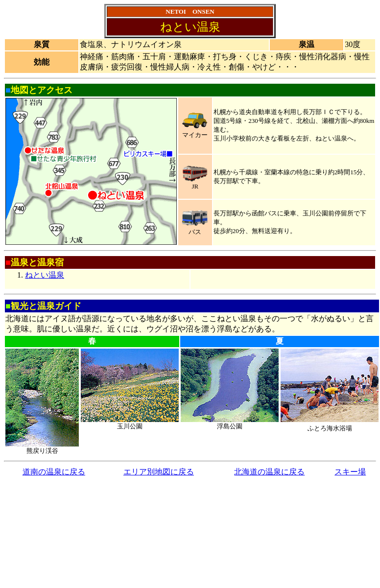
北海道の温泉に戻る (269, 472)
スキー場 (350, 472)
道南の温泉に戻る (54, 472)
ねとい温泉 (45, 275)
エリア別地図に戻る (159, 472)
